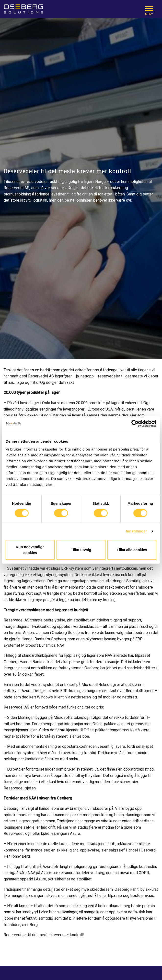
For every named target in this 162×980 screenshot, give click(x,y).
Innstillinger (136, 531)
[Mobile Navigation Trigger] (149, 10)
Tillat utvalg (81, 550)
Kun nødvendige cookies (30, 550)
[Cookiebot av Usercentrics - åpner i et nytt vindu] (135, 424)
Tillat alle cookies (132, 550)
